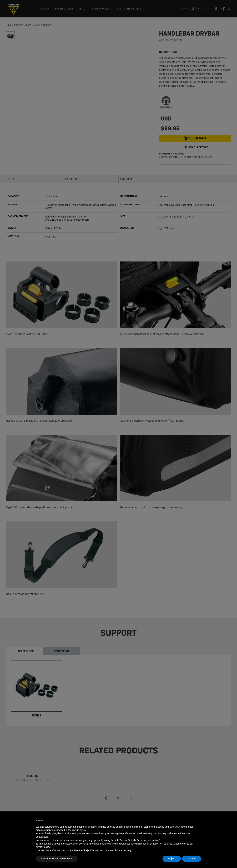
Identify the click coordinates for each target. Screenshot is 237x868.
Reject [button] (172, 859)
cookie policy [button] (79, 830)
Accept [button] (192, 859)
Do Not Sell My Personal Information (139, 840)
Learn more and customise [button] (57, 859)
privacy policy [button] (43, 847)
